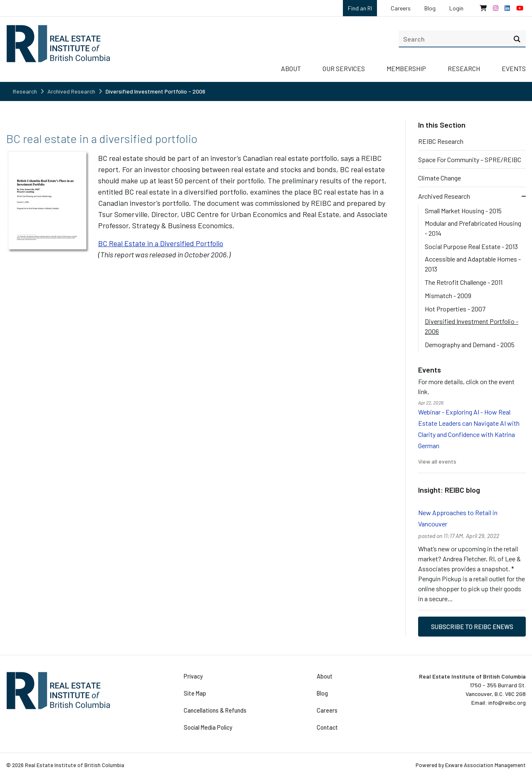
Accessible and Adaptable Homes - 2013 (473, 264)
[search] (462, 39)
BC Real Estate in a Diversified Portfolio (161, 243)
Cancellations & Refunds (215, 711)
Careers (401, 8)
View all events (437, 461)
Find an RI (360, 8)
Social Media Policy (208, 728)
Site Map (195, 694)
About (291, 68)
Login (456, 8)
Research (464, 68)
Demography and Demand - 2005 (470, 344)
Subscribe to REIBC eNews (472, 627)
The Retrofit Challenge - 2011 (464, 282)
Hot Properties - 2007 (455, 309)
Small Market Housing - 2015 (463, 211)
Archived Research (71, 91)
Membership (406, 68)
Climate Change (440, 178)
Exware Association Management (485, 765)
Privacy (193, 676)
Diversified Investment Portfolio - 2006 (155, 91)
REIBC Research (441, 141)
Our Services (344, 68)
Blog (430, 8)
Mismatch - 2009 (448, 295)
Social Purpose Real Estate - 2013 (471, 246)
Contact (327, 728)
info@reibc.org (507, 702)
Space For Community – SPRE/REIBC (470, 159)
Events (514, 68)
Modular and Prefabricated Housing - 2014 (473, 228)
